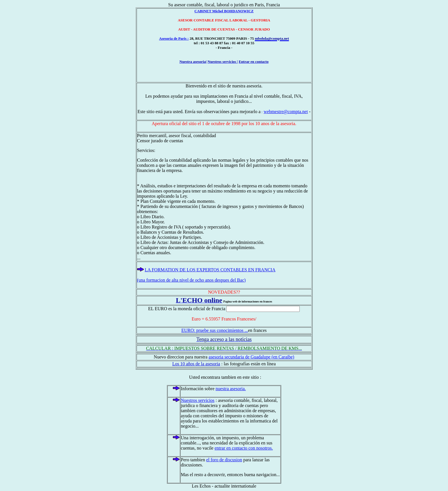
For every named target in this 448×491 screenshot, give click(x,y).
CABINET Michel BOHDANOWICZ (224, 11)
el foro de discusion (224, 460)
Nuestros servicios (198, 400)
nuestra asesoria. (231, 389)
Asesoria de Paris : (174, 38)
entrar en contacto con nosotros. (244, 448)
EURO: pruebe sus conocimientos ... (215, 330)
